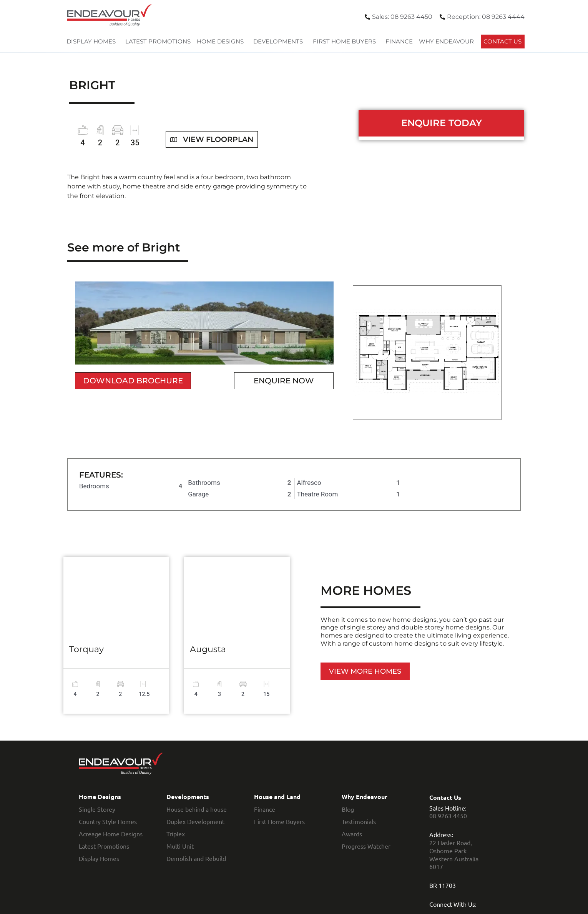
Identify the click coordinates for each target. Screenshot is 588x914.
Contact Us (502, 41)
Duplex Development (195, 821)
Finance (399, 41)
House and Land (277, 797)
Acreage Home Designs (111, 834)
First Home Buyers (346, 42)
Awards (352, 834)
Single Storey (97, 809)
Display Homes (93, 42)
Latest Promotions (158, 41)
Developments (280, 42)
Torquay (86, 649)
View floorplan (214, 139)
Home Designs (222, 42)
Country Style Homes (108, 821)
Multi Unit (180, 846)
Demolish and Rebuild (196, 858)
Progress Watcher (366, 846)
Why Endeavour (448, 42)
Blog (348, 809)
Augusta (208, 649)
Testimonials (359, 821)
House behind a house (197, 809)
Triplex (176, 834)
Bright (92, 85)
